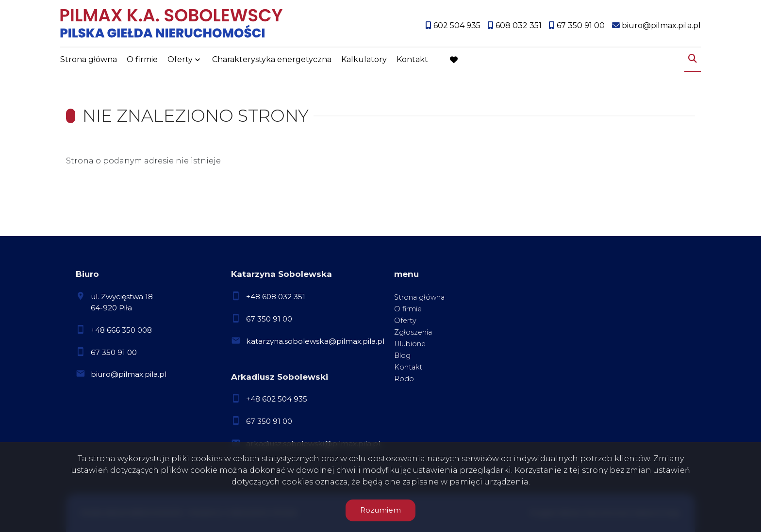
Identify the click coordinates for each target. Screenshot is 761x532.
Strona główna (89, 59)
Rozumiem (380, 510)
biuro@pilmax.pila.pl (129, 374)
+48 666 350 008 (121, 330)
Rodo (404, 379)
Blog (402, 355)
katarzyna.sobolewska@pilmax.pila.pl (315, 341)
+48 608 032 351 (276, 297)
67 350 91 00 (114, 352)
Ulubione (410, 344)
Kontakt (412, 59)
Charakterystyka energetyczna (272, 59)
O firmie (142, 59)
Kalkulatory (364, 59)
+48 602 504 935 (277, 399)
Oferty (180, 59)
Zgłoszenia (413, 332)
